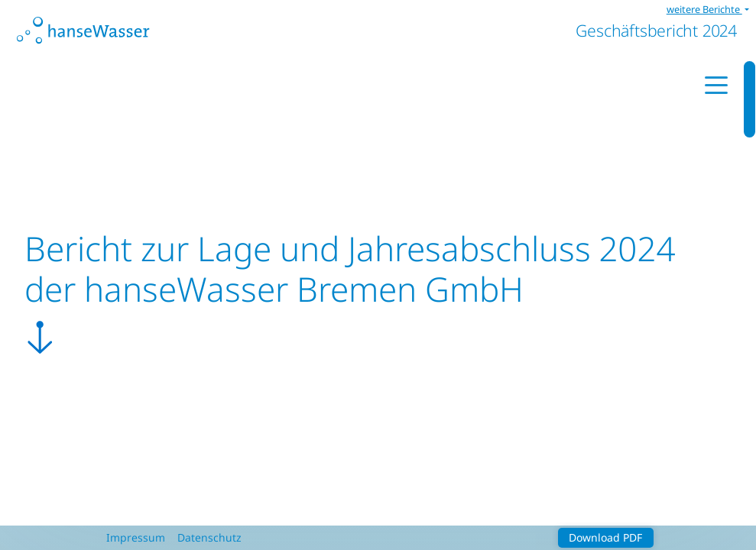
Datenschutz (209, 537)
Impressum (136, 537)
